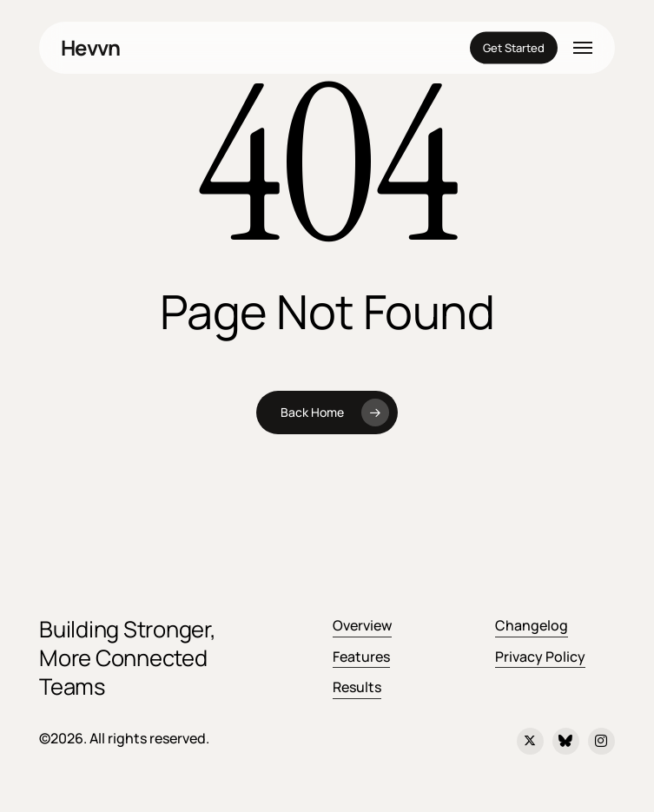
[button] (583, 48)
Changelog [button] (532, 625)
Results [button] (357, 687)
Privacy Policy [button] (540, 657)
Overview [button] (362, 625)
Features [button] (361, 657)
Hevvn (90, 48)
